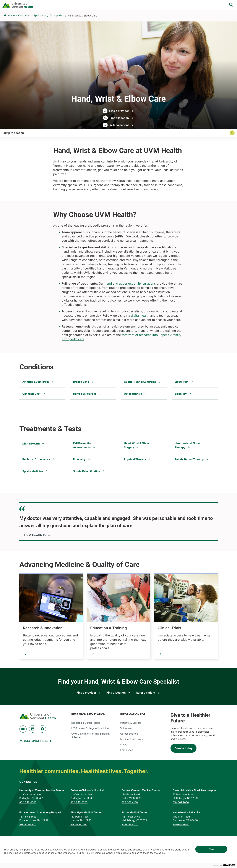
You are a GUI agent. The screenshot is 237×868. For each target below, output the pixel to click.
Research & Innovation (43, 648)
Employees (127, 771)
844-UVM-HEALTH (38, 761)
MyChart (226, 3)
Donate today (183, 769)
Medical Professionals (133, 760)
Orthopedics (57, 33)
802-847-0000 (28, 823)
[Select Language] (201, 3)
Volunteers (126, 749)
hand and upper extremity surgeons (130, 304)
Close (211, 849)
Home (11, 33)
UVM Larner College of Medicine (90, 749)
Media (124, 765)
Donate (168, 3)
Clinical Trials (116, 3)
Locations (156, 19)
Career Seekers (129, 754)
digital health (140, 336)
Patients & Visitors (180, 19)
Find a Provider (94, 19)
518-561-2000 (181, 823)
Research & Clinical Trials (86, 743)
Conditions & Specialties (127, 19)
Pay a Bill (98, 3)
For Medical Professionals (144, 3)
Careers (182, 3)
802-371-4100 (130, 823)
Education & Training (109, 648)
